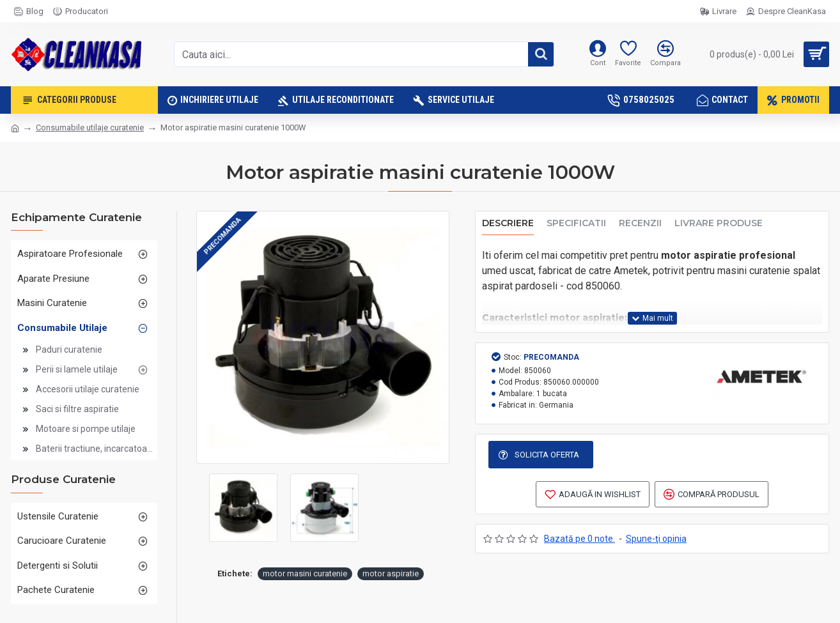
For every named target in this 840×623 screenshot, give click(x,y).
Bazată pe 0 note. (579, 540)
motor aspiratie (391, 573)
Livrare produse (719, 223)
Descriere (508, 223)
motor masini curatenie (305, 573)
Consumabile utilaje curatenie (90, 127)
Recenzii (640, 223)
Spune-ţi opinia (656, 540)
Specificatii (576, 223)
